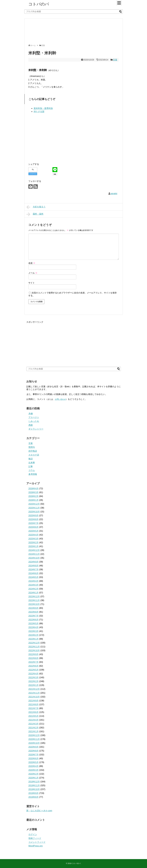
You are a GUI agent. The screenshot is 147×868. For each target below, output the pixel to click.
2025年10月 (34, 512)
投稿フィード (35, 838)
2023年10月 (34, 604)
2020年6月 (34, 758)
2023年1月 (34, 639)
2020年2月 (34, 774)
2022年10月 (34, 651)
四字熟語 (33, 451)
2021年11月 (34, 693)
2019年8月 (34, 797)
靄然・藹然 (35, 214)
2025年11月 (34, 508)
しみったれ (34, 421)
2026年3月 (34, 492)
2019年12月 (34, 782)
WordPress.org (36, 846)
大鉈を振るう (36, 207)
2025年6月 (34, 527)
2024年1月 (34, 593)
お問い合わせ (60, 399)
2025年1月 (34, 546)
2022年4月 (34, 674)
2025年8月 (34, 519)
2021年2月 (34, 728)
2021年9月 (34, 701)
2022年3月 (34, 677)
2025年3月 (34, 539)
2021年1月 (34, 731)
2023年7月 (34, 616)
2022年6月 (34, 666)
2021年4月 (34, 720)
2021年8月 (34, 704)
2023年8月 (34, 612)
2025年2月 (34, 543)
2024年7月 (34, 570)
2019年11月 (34, 785)
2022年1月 (34, 685)
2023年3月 (34, 631)
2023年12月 (34, 597)
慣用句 (32, 447)
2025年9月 (34, 516)
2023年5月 (34, 624)
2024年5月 (34, 577)
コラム (32, 470)
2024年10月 (34, 558)
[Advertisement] (73, 32)
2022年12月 (34, 643)
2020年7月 (34, 755)
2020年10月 (34, 743)
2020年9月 (34, 747)
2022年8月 (34, 658)
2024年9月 (34, 562)
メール (33, 273)
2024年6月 (34, 573)
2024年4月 (34, 581)
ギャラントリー (36, 429)
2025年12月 (34, 504)
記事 (31, 466)
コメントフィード (37, 842)
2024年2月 (34, 589)
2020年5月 (34, 762)
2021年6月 (34, 712)
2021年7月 (34, 708)
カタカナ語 (34, 455)
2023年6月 (34, 620)
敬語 (31, 459)
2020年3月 (34, 770)
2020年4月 (34, 766)
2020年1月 (34, 778)
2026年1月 (34, 500)
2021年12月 (34, 689)
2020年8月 (34, 751)
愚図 (31, 425)
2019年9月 (34, 793)
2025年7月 (34, 523)
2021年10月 (34, 697)
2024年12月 (34, 550)
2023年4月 (34, 627)
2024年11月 (34, 554)
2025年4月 (34, 535)
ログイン (33, 834)
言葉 (115, 60)
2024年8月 (34, 566)
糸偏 (31, 414)
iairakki (114, 194)
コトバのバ (39, 4)
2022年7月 (34, 662)
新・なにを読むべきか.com (39, 811)
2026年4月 (34, 489)
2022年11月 (34, 647)
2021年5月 (34, 716)
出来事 (32, 463)
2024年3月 (34, 585)
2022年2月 (34, 681)
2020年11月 (34, 739)
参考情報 (33, 474)
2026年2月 (34, 496)
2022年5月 (34, 670)
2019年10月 (34, 789)
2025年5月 (34, 531)
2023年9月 (34, 608)
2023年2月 (34, 635)
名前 (32, 263)
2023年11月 (34, 600)
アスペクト (34, 417)
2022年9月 (34, 654)
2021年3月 (34, 724)
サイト (32, 283)
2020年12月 (34, 735)
